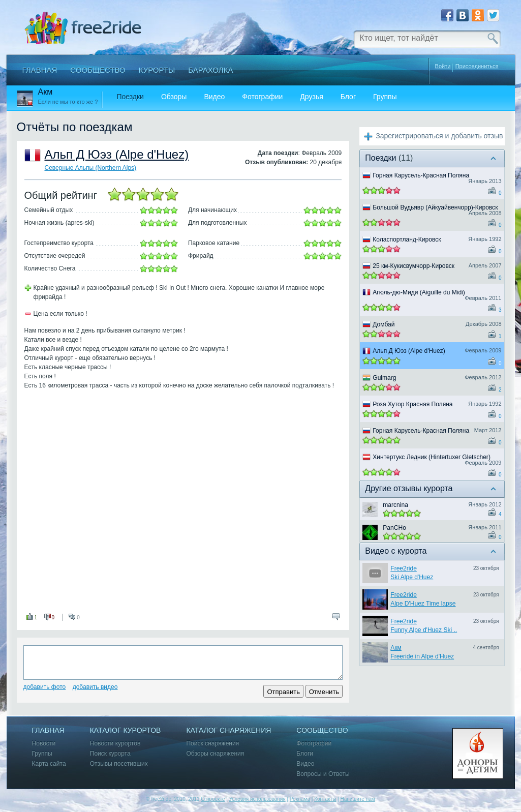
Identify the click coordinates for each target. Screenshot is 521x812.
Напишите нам (357, 799)
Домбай (384, 324)
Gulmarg (384, 378)
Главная (40, 70)
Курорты (157, 70)
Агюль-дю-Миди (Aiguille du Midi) (419, 292)
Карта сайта (49, 764)
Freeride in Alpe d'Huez (422, 656)
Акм (396, 648)
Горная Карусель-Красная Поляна (421, 175)
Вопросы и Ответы (323, 774)
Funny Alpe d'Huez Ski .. (424, 630)
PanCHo (394, 528)
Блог (348, 97)
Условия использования (257, 799)
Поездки (130, 97)
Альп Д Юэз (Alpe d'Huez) (117, 154)
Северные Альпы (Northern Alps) (91, 168)
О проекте (213, 799)
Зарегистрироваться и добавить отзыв (439, 136)
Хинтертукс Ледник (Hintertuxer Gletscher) (432, 457)
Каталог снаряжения (228, 730)
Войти (443, 66)
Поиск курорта (110, 754)
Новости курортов (115, 744)
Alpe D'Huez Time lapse (423, 604)
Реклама (300, 799)
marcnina (395, 505)
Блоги (305, 754)
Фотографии (262, 97)
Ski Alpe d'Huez (412, 577)
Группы (385, 97)
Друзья (311, 97)
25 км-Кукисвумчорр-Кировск (413, 266)
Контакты (325, 799)
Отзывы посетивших (119, 764)
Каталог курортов (126, 730)
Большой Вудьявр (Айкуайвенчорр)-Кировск (435, 207)
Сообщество (98, 70)
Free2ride (404, 568)
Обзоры (174, 97)
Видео (214, 97)
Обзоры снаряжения (215, 754)
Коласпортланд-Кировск (407, 239)
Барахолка (210, 70)
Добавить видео (95, 687)
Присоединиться (477, 66)
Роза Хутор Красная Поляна (412, 404)
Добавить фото (45, 687)
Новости (44, 744)
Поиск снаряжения (212, 744)
